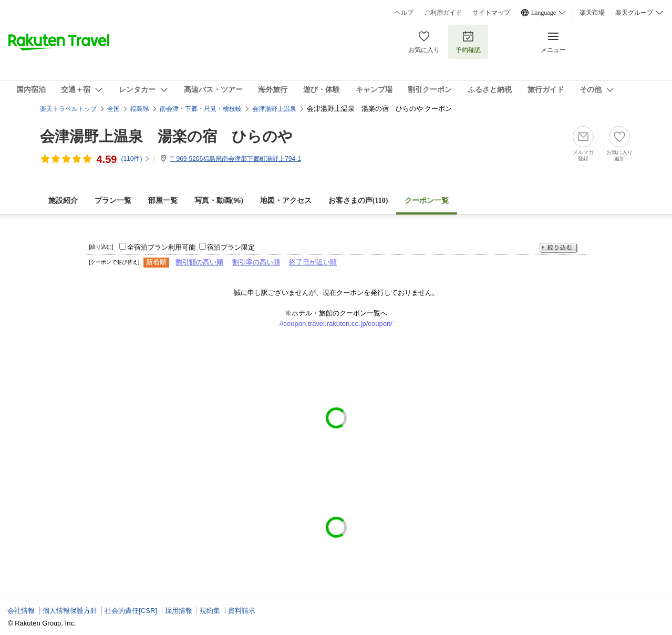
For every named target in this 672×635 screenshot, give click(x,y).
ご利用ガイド (443, 13)
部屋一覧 (163, 201)
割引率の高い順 (256, 262)
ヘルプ (404, 13)
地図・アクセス (286, 201)
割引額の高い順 (199, 262)
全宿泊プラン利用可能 (161, 247)
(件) (136, 159)
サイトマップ (491, 13)
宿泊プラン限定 (231, 247)
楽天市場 (592, 13)
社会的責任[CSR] (131, 611)
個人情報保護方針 (70, 611)
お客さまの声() (358, 201)
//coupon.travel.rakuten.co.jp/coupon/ (336, 324)
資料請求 (242, 611)
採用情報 (179, 611)
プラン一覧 (113, 201)
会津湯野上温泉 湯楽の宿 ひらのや (166, 136)
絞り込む (559, 248)
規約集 (210, 611)
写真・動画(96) (219, 201)
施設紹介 (63, 201)
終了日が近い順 (313, 262)
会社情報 (21, 611)
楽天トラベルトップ (68, 109)
